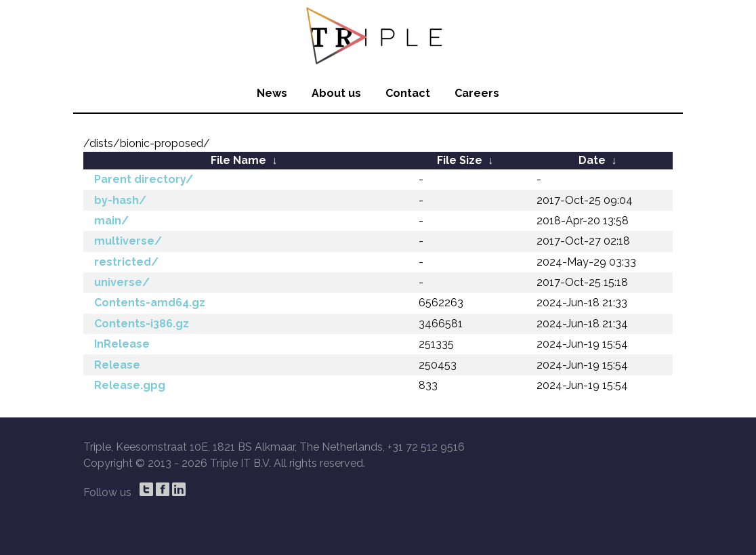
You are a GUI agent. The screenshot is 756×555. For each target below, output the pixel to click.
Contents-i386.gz (142, 324)
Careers (477, 93)
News (272, 93)
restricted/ (126, 262)
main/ (111, 221)
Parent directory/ (144, 179)
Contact (408, 93)
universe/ (122, 282)
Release (117, 365)
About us (336, 93)
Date (592, 160)
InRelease (122, 344)
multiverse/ (128, 241)
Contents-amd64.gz (150, 303)
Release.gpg (130, 385)
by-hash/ (120, 200)
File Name (238, 160)
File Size (460, 160)
